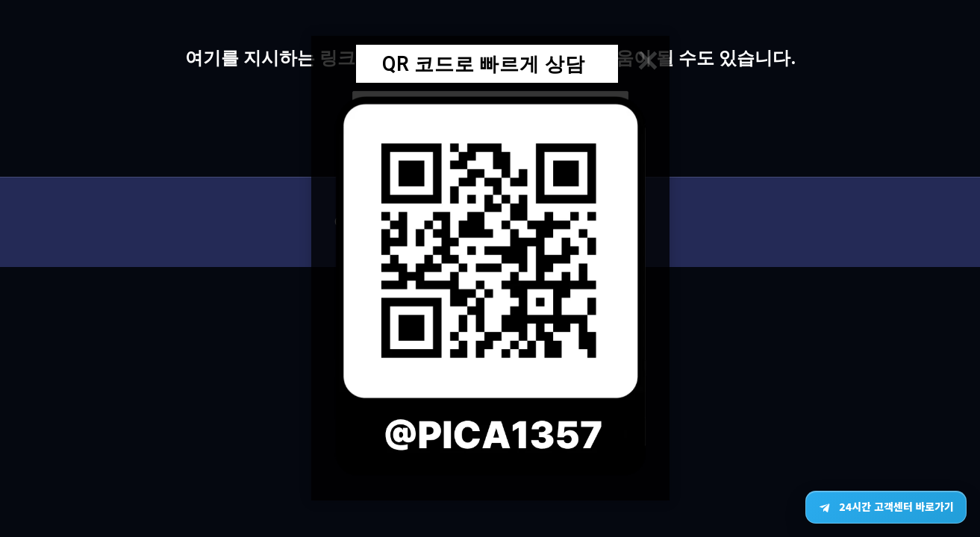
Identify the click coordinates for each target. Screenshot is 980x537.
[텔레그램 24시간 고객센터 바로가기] (886, 507)
